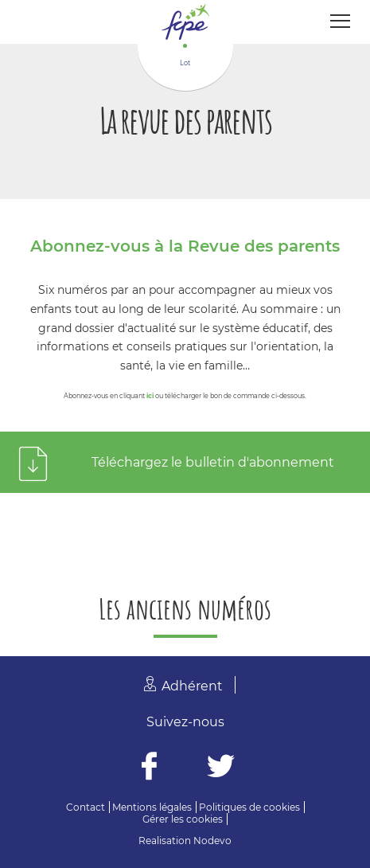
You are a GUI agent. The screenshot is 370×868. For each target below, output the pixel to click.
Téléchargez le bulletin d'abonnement (213, 462)
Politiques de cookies (249, 807)
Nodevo (212, 841)
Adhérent (192, 686)
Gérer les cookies (183, 819)
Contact (86, 807)
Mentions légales (152, 807)
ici (150, 396)
